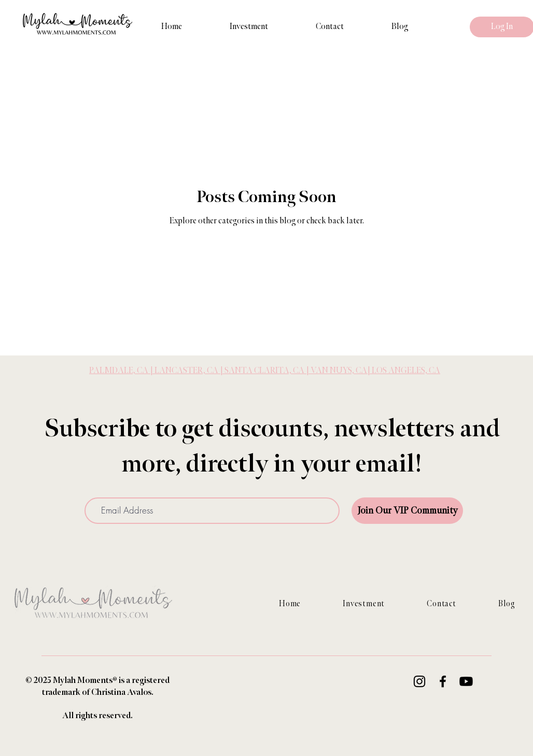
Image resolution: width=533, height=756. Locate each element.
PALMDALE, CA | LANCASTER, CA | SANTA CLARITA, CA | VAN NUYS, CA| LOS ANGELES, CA (265, 371)
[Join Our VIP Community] (407, 511)
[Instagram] (419, 681)
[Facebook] (443, 681)
